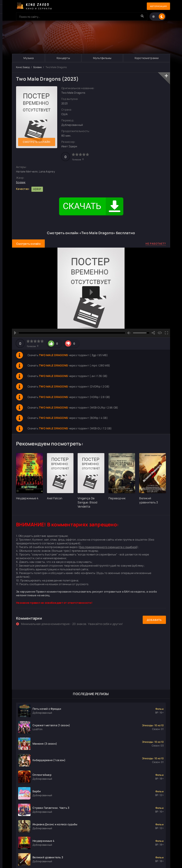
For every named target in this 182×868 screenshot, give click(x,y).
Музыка (29, 58)
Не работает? (156, 244)
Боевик (38, 67)
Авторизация (156, 6)
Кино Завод (23, 67)
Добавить (154, 620)
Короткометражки (146, 58)
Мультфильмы (102, 58)
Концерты (63, 58)
